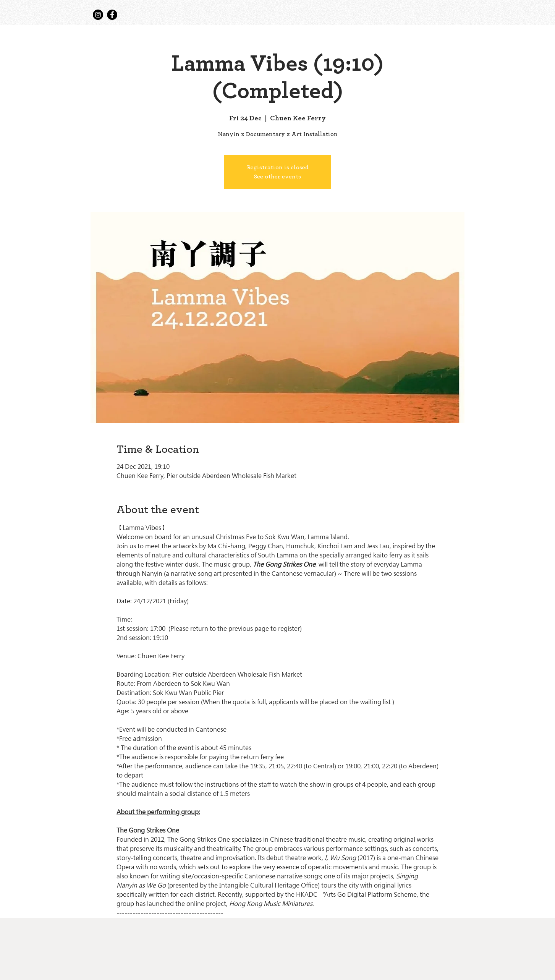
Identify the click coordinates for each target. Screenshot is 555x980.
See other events (277, 177)
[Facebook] (112, 15)
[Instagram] (98, 15)
